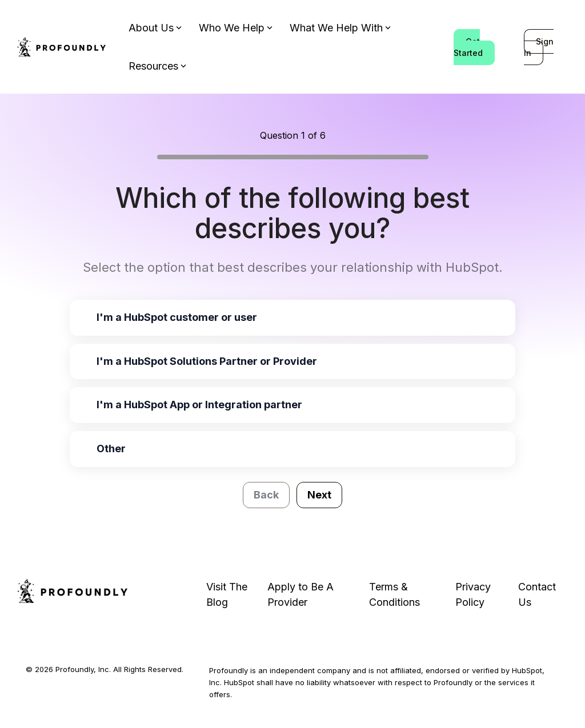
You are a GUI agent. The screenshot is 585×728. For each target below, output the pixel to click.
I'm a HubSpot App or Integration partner (199, 405)
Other (111, 449)
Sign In (539, 47)
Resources (157, 66)
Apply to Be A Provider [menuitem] (302, 594)
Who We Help (236, 28)
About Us (155, 28)
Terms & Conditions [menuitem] (394, 594)
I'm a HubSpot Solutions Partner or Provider (207, 361)
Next (319, 495)
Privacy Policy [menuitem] (474, 594)
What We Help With (340, 28)
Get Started (468, 47)
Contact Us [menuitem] (538, 594)
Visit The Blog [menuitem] (228, 594)
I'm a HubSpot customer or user (177, 317)
